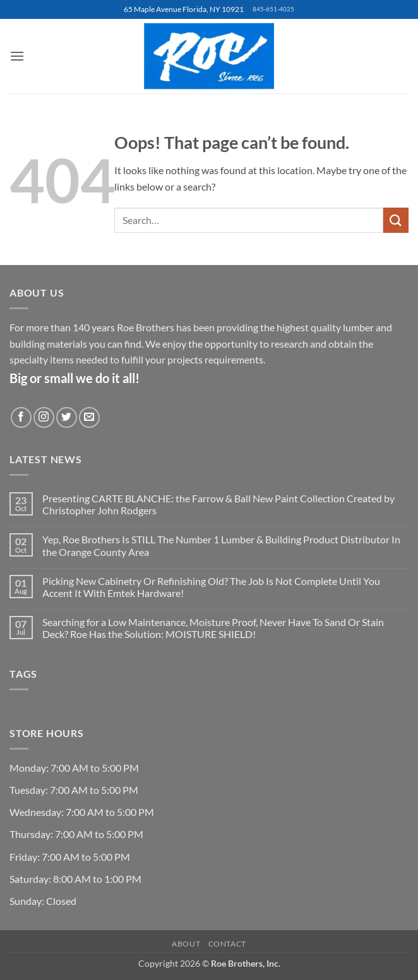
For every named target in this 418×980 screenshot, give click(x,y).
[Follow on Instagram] (44, 417)
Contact (227, 944)
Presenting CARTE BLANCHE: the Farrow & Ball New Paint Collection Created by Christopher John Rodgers (218, 504)
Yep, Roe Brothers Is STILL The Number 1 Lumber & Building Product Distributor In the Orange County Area (221, 545)
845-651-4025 (273, 9)
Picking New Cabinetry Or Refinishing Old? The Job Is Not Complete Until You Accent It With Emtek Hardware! (211, 587)
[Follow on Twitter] (67, 417)
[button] (17, 56)
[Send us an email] (89, 417)
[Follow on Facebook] (21, 417)
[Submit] (396, 220)
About (186, 944)
